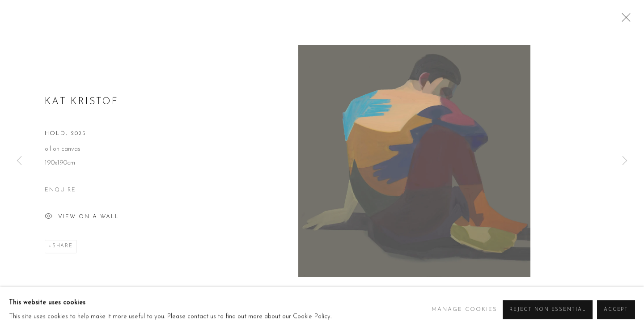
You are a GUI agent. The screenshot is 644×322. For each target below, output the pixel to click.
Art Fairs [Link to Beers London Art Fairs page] (447, 27)
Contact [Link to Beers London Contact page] (586, 27)
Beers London (63, 27)
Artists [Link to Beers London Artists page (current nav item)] (348, 27)
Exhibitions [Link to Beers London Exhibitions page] (396, 27)
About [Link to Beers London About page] (311, 27)
